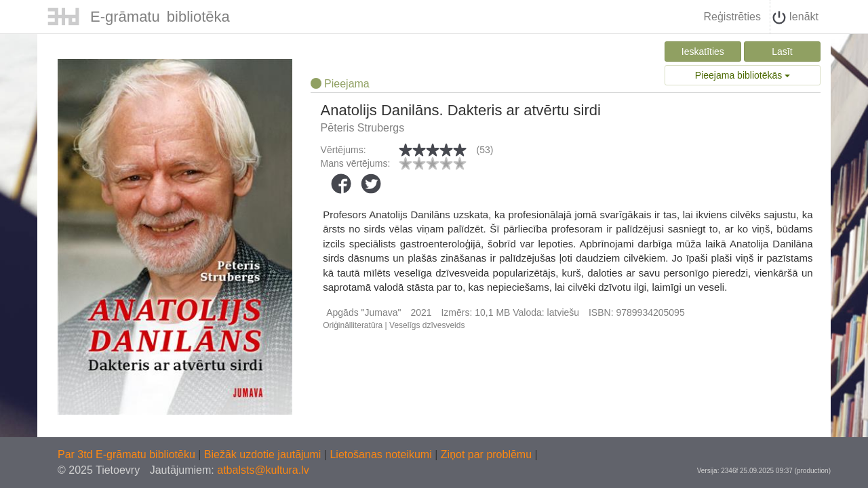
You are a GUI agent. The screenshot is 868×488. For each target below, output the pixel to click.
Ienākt (795, 18)
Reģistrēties (732, 17)
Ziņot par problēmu (486, 454)
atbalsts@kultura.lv (263, 470)
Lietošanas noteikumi (382, 454)
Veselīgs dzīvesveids (427, 325)
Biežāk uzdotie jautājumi (264, 454)
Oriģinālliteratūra (353, 325)
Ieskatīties (703, 52)
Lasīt (782, 52)
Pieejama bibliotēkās (743, 75)
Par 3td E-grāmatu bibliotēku (128, 454)
